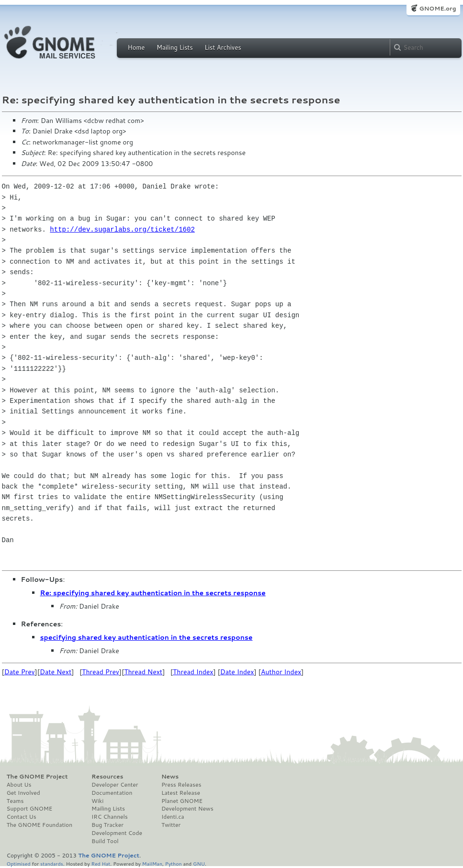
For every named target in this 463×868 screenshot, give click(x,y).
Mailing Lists (175, 47)
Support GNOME (30, 809)
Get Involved (23, 793)
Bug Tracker (107, 825)
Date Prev (20, 672)
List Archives (223, 47)
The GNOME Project (37, 777)
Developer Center (115, 785)
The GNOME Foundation (40, 825)
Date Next (56, 672)
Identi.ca (173, 817)
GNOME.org (437, 8)
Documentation (112, 793)
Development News (187, 809)
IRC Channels (110, 817)
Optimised (19, 863)
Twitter (171, 825)
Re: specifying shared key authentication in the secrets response (153, 593)
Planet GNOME (182, 801)
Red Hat (101, 863)
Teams (15, 801)
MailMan (152, 863)
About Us (19, 785)
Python (174, 863)
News (170, 777)
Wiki (97, 801)
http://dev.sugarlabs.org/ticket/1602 (122, 229)
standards (52, 863)
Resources (107, 777)
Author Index (281, 672)
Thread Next (143, 672)
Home (136, 47)
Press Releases (181, 785)
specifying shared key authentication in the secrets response (147, 637)
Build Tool (105, 841)
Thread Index (193, 672)
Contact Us (22, 817)
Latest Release (181, 793)
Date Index (237, 672)
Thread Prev (101, 672)
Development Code (117, 833)
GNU (199, 863)
